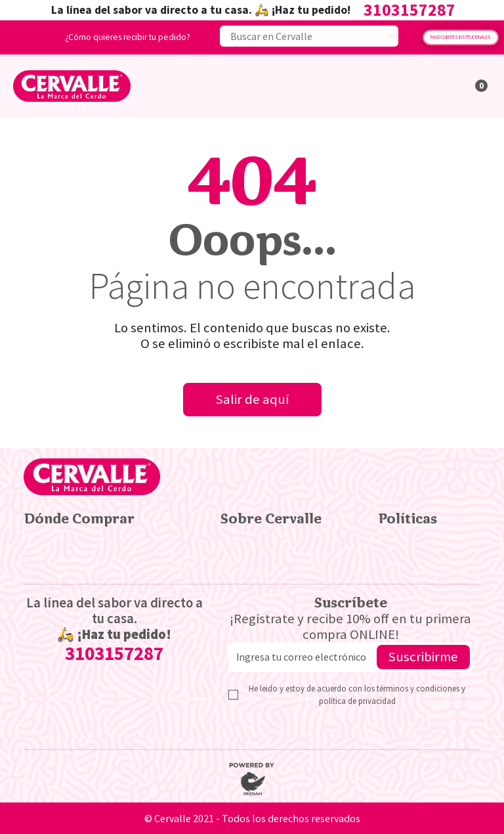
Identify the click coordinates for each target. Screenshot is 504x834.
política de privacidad (357, 701)
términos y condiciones (419, 688)
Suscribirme (423, 657)
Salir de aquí (252, 399)
